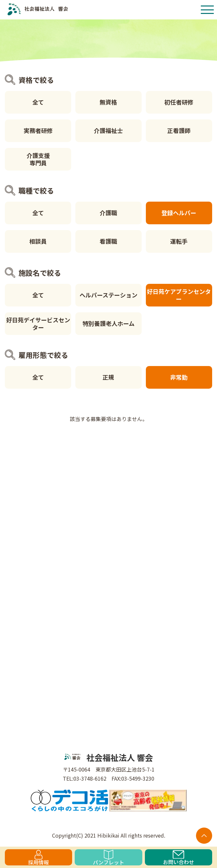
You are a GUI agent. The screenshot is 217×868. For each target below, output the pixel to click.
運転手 (179, 241)
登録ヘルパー (179, 213)
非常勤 (179, 377)
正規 (108, 377)
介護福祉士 (108, 130)
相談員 (38, 241)
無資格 (108, 102)
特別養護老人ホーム (108, 323)
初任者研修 (179, 102)
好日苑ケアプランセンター (179, 295)
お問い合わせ (179, 858)
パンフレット (108, 858)
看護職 (108, 241)
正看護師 (179, 130)
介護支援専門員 (38, 159)
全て (38, 102)
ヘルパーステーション (108, 295)
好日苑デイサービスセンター (38, 323)
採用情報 (38, 858)
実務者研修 (38, 130)
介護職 (108, 213)
